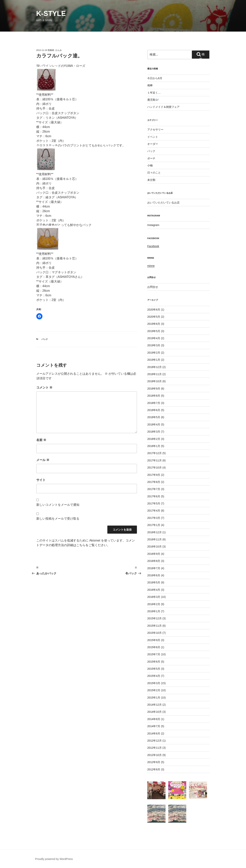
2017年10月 (154, 468)
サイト (41, 480)
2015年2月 (154, 690)
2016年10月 (154, 547)
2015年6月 (154, 662)
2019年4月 (154, 338)
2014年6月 (154, 733)
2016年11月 (154, 539)
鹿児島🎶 (153, 100)
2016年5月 (154, 582)
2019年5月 (154, 331)
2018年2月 (154, 439)
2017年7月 (154, 489)
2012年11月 (154, 748)
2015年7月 (154, 654)
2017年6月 (154, 496)
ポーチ (151, 158)
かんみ (58, 50)
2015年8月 (154, 647)
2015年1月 (154, 698)
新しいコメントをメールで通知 (58, 505)
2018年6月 (154, 410)
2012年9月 (154, 762)
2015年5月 (154, 669)
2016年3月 (154, 597)
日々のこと (154, 173)
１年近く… (154, 93)
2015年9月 (154, 640)
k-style (51, 14)
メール (43, 460)
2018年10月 (154, 381)
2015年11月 (154, 626)
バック (45, 339)
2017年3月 (154, 518)
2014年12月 (154, 705)
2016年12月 (154, 532)
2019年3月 (154, 345)
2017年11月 (154, 460)
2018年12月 (154, 367)
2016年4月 (154, 590)
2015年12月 (154, 618)
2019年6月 (154, 324)
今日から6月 (155, 78)
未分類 (151, 180)
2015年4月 (154, 676)
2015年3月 (154, 683)
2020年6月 (154, 310)
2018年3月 (154, 432)
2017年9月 (154, 475)
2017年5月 (154, 503)
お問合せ (153, 287)
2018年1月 (154, 446)
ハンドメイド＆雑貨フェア (163, 107)
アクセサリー (155, 130)
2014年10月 (154, 712)
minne (151, 266)
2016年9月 (154, 554)
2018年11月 (154, 374)
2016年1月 (154, 611)
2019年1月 (154, 360)
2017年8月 (154, 482)
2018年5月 (154, 417)
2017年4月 (154, 511)
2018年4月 (154, 424)
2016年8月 (154, 561)
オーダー (153, 144)
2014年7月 (154, 726)
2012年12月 (154, 741)
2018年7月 (154, 403)
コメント (44, 387)
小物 (150, 165)
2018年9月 (154, 389)
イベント (153, 137)
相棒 (150, 85)
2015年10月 (154, 633)
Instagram (153, 225)
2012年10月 (154, 755)
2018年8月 (154, 396)
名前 (41, 440)
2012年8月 (154, 769)
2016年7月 (154, 568)
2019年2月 (154, 353)
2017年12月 (154, 453)
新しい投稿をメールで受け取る (58, 519)
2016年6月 (154, 575)
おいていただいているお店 (163, 203)
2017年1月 (154, 525)
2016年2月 (154, 604)
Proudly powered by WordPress (54, 859)
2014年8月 (154, 719)
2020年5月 (154, 317)
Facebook (153, 246)
